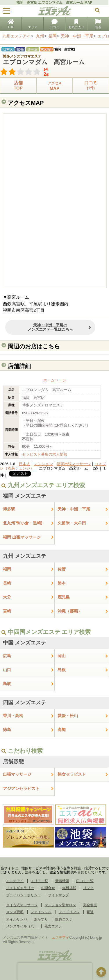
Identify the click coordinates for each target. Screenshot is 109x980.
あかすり (41, 919)
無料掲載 (69, 888)
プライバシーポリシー (24, 895)
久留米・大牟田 (72, 523)
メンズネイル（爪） (22, 926)
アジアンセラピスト (21, 789)
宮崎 (7, 611)
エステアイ (15, 881)
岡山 (62, 656)
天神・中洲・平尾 (74, 509)
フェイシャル (41, 912)
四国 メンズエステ (25, 703)
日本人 (25, 464)
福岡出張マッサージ (74, 464)
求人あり (47, 49)
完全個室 (90, 905)
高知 (62, 730)
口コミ (54, 24)
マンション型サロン (60, 905)
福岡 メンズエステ (25, 496)
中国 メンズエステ (25, 643)
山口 (7, 670)
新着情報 (62, 881)
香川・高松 (13, 716)
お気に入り (76, 24)
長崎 (7, 583)
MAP (54, 86)
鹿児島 (64, 597)
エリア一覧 (39, 881)
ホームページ (55, 380)
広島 (7, 656)
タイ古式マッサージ (22, 905)
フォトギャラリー (20, 888)
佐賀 (62, 569)
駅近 (90, 912)
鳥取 (7, 684)
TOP (11, 24)
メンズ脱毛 (15, 912)
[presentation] (55, 971)
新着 (98, 24)
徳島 (7, 730)
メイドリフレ (69, 912)
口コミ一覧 (85, 881)
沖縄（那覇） (70, 611)
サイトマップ (58, 895)
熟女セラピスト (72, 774)
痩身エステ (64, 919)
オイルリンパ (17, 919)
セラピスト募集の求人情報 (45, 454)
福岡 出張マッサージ (22, 537)
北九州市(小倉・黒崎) (23, 523)
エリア (33, 24)
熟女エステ (53, 926)
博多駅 (9, 509)
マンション (43, 464)
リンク (88, 888)
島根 (62, 670)
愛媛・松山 (68, 716)
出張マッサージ (17, 774)
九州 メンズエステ (25, 556)
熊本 (62, 583)
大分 (7, 597)
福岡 (7, 569)
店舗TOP (18, 85)
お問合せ (48, 888)
